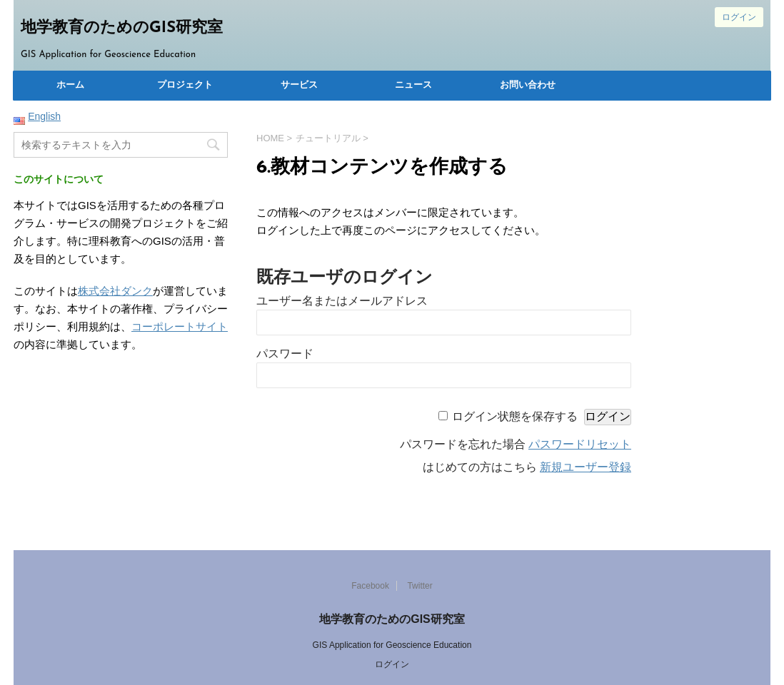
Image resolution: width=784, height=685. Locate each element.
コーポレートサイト (180, 326)
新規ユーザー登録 (586, 467)
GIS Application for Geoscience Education (392, 645)
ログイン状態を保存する (515, 416)
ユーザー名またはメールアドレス (342, 301)
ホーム (70, 85)
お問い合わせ (528, 85)
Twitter (419, 586)
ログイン (739, 17)
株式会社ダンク (115, 291)
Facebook (370, 586)
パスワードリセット (580, 444)
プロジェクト (185, 85)
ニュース (413, 85)
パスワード (285, 354)
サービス (299, 85)
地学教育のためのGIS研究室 (122, 28)
